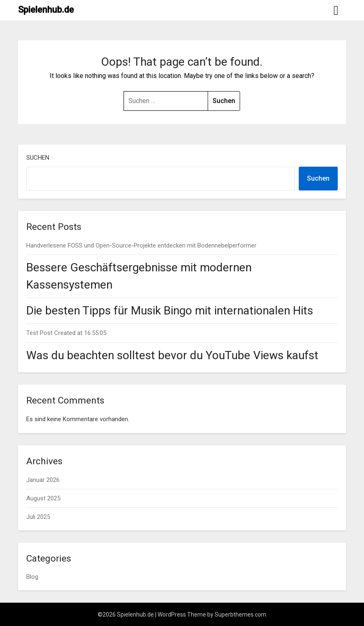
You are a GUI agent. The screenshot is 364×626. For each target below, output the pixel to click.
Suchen (38, 158)
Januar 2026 (43, 480)
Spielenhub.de (46, 10)
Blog (32, 577)
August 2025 (43, 498)
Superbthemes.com (240, 615)
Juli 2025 (38, 517)
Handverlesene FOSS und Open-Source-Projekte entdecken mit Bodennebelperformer (141, 245)
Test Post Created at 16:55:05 (66, 333)
